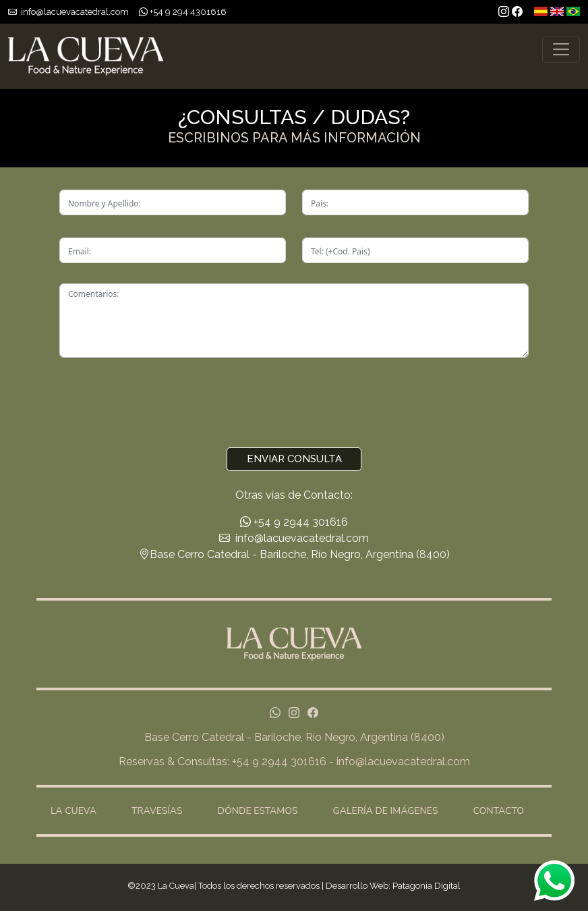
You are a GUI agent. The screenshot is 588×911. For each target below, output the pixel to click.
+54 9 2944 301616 (294, 522)
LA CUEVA (73, 811)
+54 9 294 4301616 (187, 12)
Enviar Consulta (294, 459)
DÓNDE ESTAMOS (258, 811)
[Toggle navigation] (561, 49)
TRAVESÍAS (157, 811)
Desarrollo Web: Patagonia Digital (393, 886)
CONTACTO (499, 811)
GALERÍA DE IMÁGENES (386, 811)
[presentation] (294, 404)
